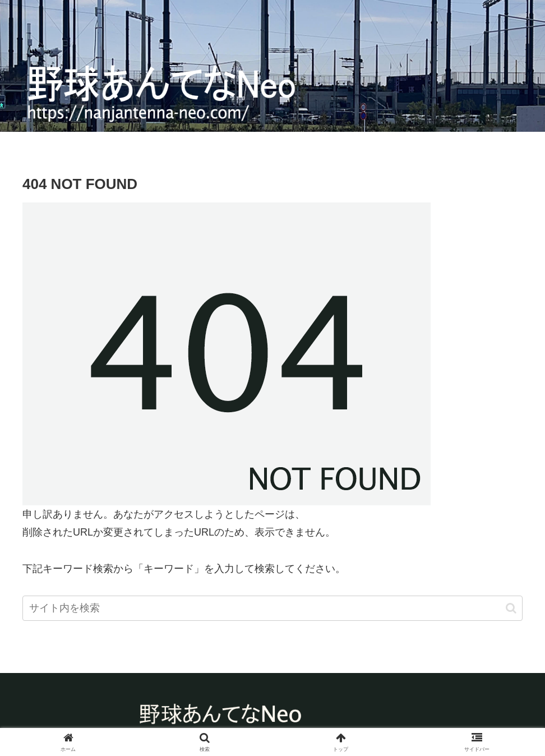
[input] (272, 608)
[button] (511, 608)
